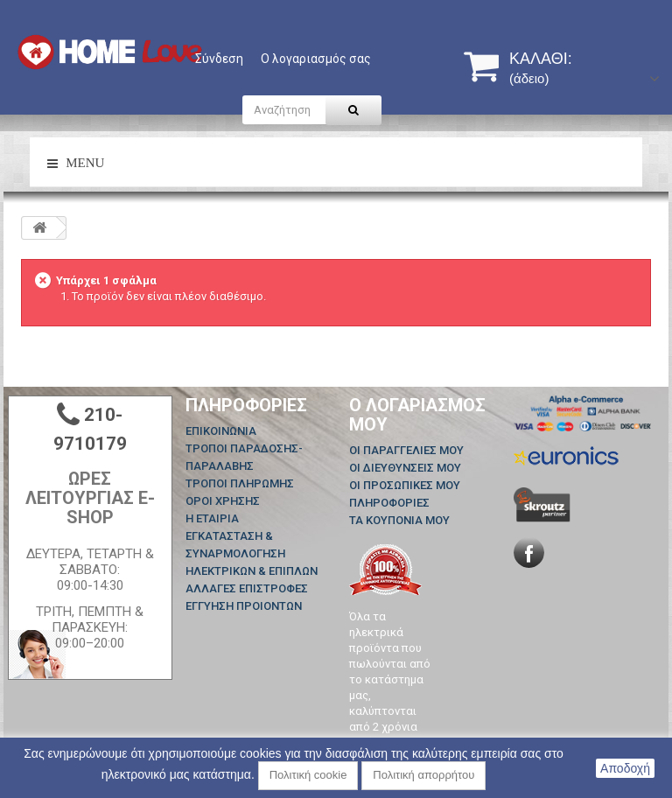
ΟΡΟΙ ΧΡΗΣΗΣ (223, 501)
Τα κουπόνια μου (399, 520)
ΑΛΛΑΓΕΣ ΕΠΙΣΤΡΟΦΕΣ (247, 588)
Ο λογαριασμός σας (316, 59)
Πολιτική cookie (308, 775)
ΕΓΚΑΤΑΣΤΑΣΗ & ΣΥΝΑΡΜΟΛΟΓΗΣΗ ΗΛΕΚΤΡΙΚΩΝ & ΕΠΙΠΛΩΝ (252, 553)
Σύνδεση (219, 59)
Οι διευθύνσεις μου (405, 468)
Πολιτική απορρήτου (423, 775)
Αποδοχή (625, 768)
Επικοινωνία (221, 431)
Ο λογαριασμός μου (417, 415)
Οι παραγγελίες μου (406, 450)
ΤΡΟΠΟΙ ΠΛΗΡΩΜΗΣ (240, 483)
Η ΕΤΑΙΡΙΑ (212, 518)
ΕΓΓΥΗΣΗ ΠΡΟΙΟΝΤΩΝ (244, 606)
